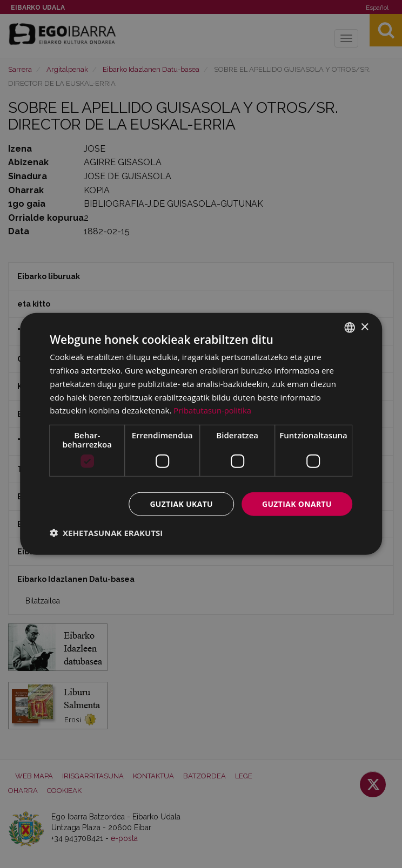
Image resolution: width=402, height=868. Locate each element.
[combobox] (350, 328)
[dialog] (201, 434)
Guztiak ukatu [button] (180, 504)
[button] (106, 533)
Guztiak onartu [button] (297, 504)
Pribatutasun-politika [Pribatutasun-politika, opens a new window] (213, 410)
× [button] (364, 327)
